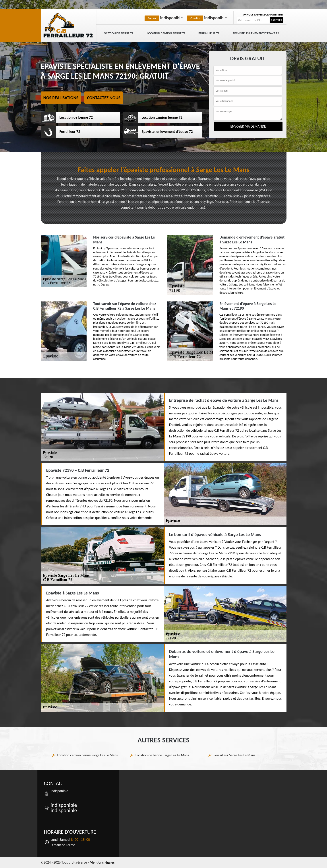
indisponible (164, 18)
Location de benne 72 (118, 33)
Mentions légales (102, 862)
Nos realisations (61, 98)
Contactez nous (104, 98)
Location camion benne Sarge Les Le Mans (88, 755)
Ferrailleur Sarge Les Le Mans (234, 755)
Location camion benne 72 (166, 33)
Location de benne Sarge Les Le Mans (162, 755)
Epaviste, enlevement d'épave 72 (256, 33)
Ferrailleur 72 (209, 33)
